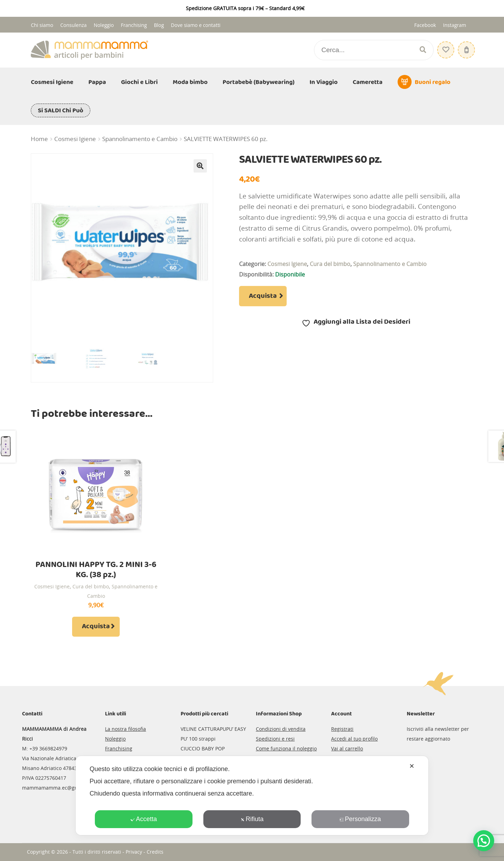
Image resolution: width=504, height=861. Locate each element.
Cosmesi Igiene (52, 82)
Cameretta (368, 82)
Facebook (425, 25)
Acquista (263, 296)
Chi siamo (42, 25)
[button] (200, 166)
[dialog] (252, 796)
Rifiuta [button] (252, 819)
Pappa (97, 82)
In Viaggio (324, 82)
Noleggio (104, 25)
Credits (155, 852)
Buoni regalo (433, 82)
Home (39, 139)
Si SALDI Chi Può (61, 111)
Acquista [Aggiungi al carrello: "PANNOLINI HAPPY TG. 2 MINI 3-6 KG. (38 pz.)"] (96, 626)
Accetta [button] (144, 819)
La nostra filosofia (125, 729)
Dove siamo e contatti (196, 25)
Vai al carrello (347, 748)
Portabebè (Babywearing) (258, 82)
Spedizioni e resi (275, 739)
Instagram (455, 25)
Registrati (342, 729)
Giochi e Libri (139, 82)
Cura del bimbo (330, 264)
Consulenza (73, 25)
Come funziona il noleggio (286, 748)
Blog (159, 25)
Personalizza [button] (360, 819)
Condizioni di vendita (281, 729)
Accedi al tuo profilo (354, 739)
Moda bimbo (190, 82)
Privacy (134, 852)
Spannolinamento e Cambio (140, 139)
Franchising (134, 25)
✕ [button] (412, 766)
